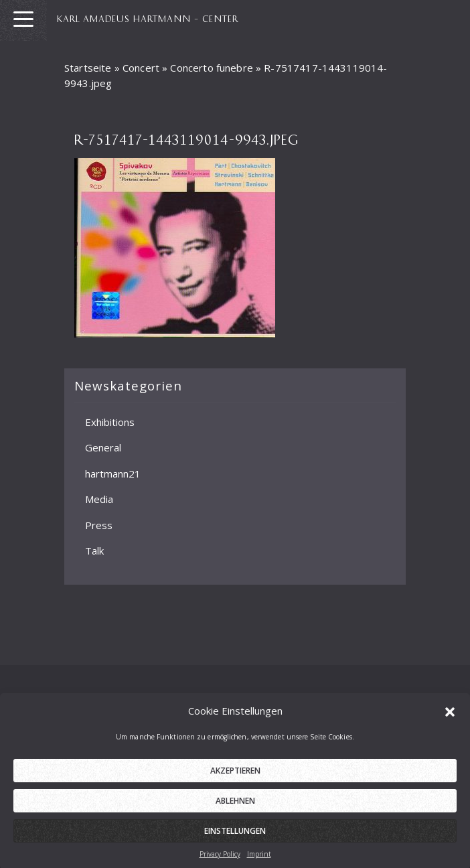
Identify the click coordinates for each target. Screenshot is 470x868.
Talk (94, 551)
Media (99, 499)
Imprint (259, 860)
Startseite (88, 68)
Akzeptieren (235, 777)
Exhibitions (110, 422)
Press (99, 525)
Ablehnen (235, 807)
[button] (450, 717)
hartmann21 (113, 474)
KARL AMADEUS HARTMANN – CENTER (148, 18)
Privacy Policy (220, 860)
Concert (141, 68)
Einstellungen (235, 837)
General (103, 447)
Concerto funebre (211, 68)
